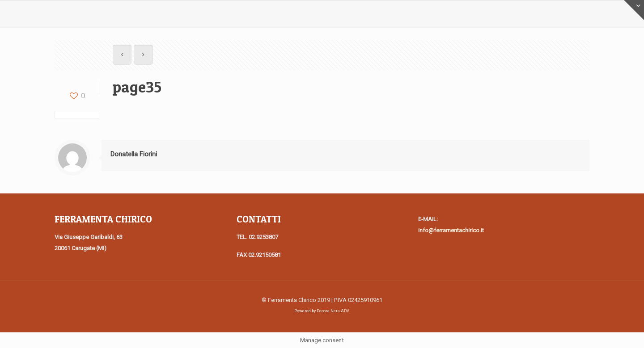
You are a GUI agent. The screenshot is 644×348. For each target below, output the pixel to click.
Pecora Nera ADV (333, 311)
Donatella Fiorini (134, 154)
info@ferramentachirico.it (451, 230)
